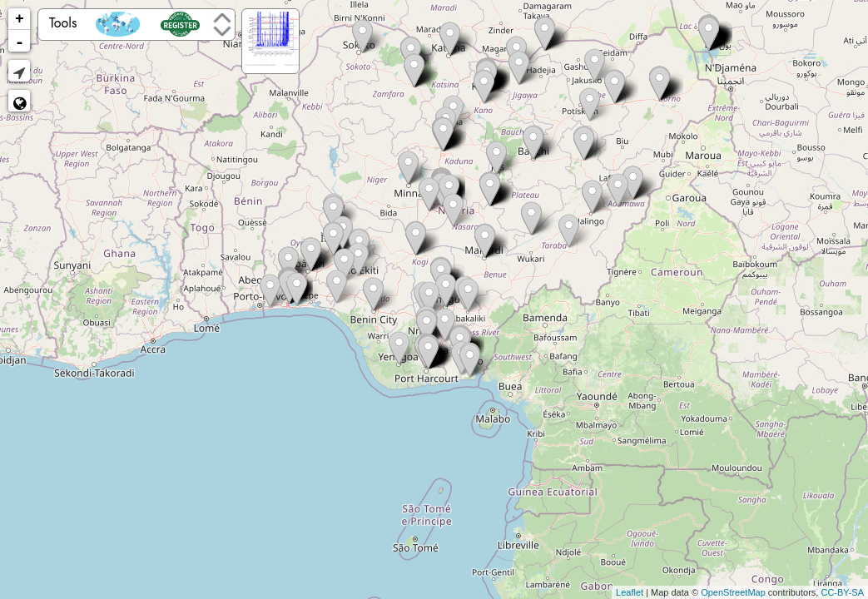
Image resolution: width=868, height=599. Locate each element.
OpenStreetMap (733, 592)
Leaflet (630, 592)
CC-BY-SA (842, 592)
